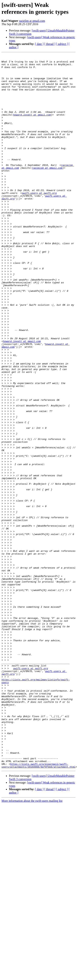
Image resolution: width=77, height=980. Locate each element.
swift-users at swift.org (39, 221)
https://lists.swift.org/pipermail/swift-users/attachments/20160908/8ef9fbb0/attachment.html (38, 907)
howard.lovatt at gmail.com (32, 127)
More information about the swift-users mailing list (32, 943)
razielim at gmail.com (32, 21)
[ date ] (39, 44)
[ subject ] (62, 44)
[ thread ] (50, 44)
